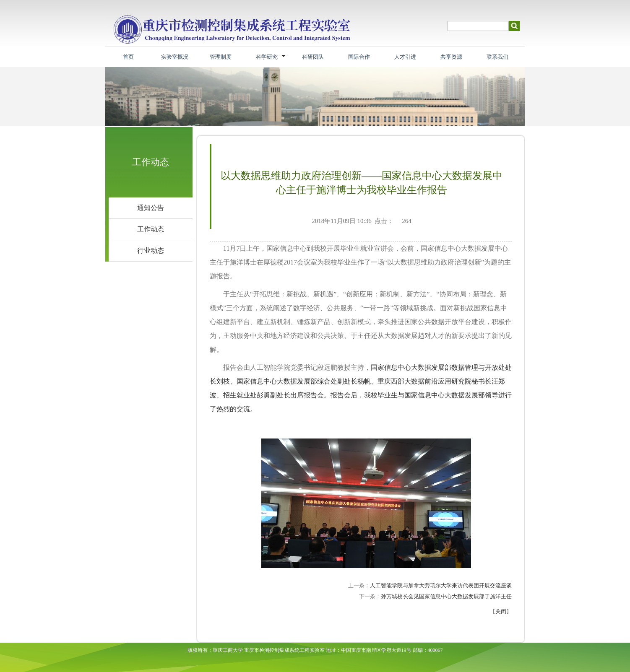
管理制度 (221, 57)
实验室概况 (175, 57)
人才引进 (405, 57)
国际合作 (359, 57)
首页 (128, 57)
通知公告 (151, 208)
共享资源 (451, 57)
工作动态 (151, 229)
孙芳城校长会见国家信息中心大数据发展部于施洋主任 (446, 596)
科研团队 (313, 57)
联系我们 (497, 57)
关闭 (501, 611)
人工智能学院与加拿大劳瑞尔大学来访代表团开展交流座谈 (441, 585)
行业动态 (151, 250)
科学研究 (267, 57)
